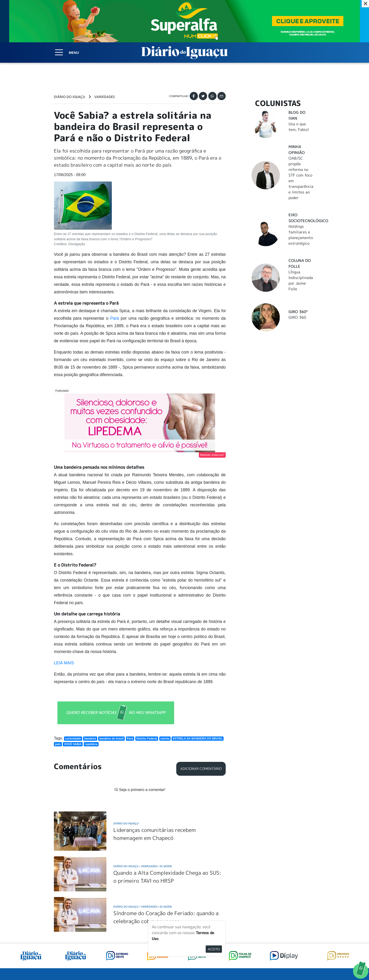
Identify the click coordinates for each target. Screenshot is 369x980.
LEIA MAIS (64, 663)
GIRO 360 (297, 317)
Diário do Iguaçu (70, 97)
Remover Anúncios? (212, 455)
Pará (115, 318)
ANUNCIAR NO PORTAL (285, 925)
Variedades (105, 97)
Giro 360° (298, 312)
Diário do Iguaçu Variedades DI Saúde (143, 797)
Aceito (214, 949)
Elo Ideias (308, 965)
